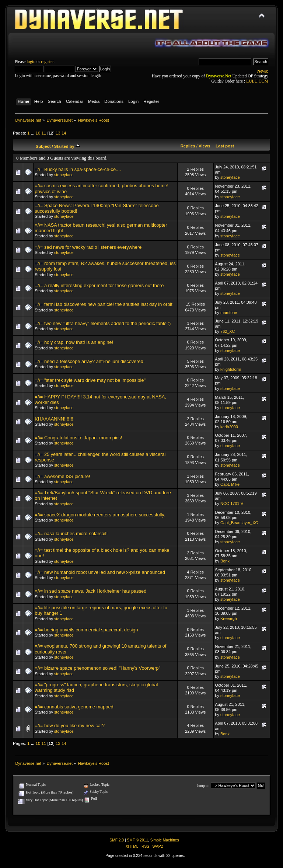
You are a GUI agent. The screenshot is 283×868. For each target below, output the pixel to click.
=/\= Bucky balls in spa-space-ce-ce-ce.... (78, 169)
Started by (67, 146)
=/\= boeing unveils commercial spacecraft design (86, 630)
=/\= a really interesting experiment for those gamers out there (99, 285)
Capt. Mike (230, 484)
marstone (229, 313)
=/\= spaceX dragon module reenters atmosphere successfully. (100, 515)
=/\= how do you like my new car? (70, 726)
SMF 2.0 (117, 840)
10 (38, 133)
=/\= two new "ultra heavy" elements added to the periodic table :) (103, 323)
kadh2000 (229, 427)
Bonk (225, 561)
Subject (43, 146)
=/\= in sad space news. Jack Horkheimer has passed (90, 591)
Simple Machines (165, 840)
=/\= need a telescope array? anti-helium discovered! (90, 361)
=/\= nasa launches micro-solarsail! (71, 534)
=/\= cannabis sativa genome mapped (74, 707)
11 (44, 133)
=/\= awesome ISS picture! (62, 476)
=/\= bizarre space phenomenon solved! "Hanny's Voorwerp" (97, 668)
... (33, 133)
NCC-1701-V (232, 503)
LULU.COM (257, 81)
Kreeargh (229, 618)
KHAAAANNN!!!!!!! (54, 419)
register (47, 62)
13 (58, 133)
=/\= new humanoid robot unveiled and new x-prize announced (100, 572)
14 (64, 133)
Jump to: (203, 786)
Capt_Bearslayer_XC (239, 523)
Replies (188, 146)
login (31, 62)
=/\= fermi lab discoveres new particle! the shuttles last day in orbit (103, 304)
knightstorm (231, 369)
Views (205, 146)
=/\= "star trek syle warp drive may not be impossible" (90, 380)
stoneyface (64, 175)
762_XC (228, 331)
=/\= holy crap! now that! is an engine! (74, 342)
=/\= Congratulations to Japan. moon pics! (78, 438)
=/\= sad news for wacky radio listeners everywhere (88, 247)
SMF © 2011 (137, 840)
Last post (225, 146)
